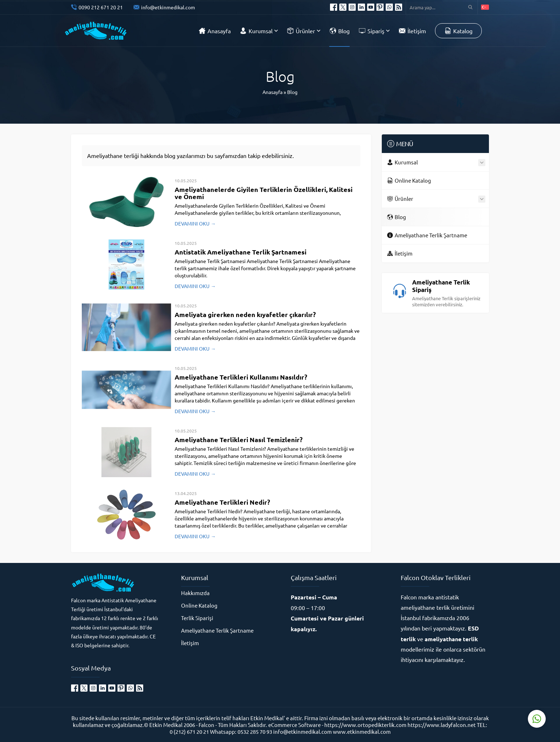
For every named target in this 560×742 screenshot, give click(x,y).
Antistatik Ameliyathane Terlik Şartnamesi (241, 252)
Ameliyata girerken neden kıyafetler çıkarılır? (245, 314)
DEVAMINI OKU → (195, 223)
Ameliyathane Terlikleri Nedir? (222, 502)
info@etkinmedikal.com (168, 7)
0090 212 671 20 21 (101, 7)
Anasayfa (272, 92)
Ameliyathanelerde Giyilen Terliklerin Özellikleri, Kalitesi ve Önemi (264, 193)
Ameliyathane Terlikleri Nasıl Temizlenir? (239, 439)
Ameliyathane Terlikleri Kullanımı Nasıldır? (241, 377)
